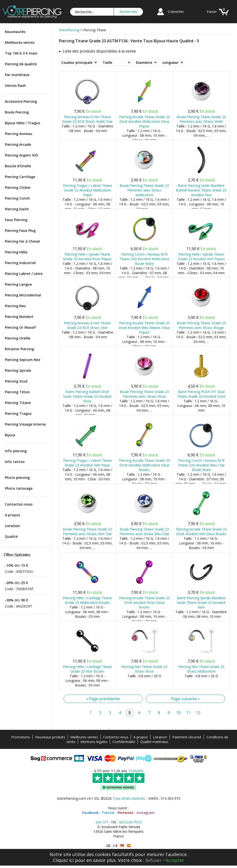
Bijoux (10, 435)
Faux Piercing (16, 220)
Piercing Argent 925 (21, 155)
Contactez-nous (19, 504)
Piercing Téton (17, 392)
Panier (212, 12)
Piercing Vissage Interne (25, 424)
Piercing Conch (17, 198)
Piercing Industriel (20, 263)
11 (188, 713)
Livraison (12, 526)
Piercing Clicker (18, 187)
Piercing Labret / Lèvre (24, 274)
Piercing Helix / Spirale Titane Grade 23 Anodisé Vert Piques (201, 257)
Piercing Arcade (18, 144)
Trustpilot (136, 771)
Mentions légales (94, 742)
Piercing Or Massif (20, 327)
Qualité (11, 536)
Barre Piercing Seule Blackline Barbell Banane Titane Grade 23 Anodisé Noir (201, 190)
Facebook (90, 813)
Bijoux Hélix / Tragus (22, 123)
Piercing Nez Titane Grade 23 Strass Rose (144, 669)
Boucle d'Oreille (18, 166)
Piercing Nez (15, 306)
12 (198, 713)
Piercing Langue (18, 284)
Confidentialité (124, 742)
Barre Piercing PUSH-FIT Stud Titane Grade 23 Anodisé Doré (201, 394)
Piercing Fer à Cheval (22, 241)
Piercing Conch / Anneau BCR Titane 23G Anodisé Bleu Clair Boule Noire (201, 465)
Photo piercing (17, 478)
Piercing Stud (16, 381)
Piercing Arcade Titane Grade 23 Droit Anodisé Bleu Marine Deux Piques (144, 328)
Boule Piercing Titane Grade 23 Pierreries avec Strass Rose (144, 394)
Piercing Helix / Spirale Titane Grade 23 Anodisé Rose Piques (87, 257)
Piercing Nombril (19, 317)
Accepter (175, 860)
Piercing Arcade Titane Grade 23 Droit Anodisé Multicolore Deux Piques (144, 121)
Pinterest (126, 813)
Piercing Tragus (18, 413)
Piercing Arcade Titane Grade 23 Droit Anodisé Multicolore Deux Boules (144, 465)
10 (179, 713)
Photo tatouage (19, 488)
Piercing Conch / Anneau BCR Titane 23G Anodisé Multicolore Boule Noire (144, 259)
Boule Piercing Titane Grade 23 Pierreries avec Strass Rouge (201, 325)
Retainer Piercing (19, 349)
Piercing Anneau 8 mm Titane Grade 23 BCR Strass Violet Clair (87, 119)
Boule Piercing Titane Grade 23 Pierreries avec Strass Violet (201, 119)
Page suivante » (185, 699)
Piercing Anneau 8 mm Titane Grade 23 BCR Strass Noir (87, 325)
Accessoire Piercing (21, 101)
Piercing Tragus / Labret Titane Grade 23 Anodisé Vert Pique (87, 463)
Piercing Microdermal (23, 295)
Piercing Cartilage (20, 177)
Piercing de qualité (21, 64)
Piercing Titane (18, 403)
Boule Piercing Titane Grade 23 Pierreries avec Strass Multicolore (144, 190)
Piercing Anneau (19, 134)
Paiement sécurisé (187, 737)
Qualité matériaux (154, 742)
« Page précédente (103, 699)
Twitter (108, 813)
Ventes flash (15, 85)
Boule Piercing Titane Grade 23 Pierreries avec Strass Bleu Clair (144, 531)
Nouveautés (15, 32)
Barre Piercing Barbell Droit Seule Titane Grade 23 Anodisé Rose (87, 396)
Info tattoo (15, 462)
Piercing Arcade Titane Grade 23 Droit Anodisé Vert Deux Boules (201, 531)
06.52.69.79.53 (130, 822)
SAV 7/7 (102, 822)
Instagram (146, 813)
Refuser (153, 860)
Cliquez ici (63, 860)
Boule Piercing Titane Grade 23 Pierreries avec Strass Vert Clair (87, 531)
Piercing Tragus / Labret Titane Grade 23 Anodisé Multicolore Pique (87, 190)
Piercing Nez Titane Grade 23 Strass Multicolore (201, 669)
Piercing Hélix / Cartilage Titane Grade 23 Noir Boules (87, 669)
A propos (12, 515)
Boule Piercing (17, 112)
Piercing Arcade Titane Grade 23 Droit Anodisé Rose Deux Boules (144, 603)
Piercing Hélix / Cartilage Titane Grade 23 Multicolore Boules (87, 600)
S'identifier (176, 12)
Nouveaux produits (50, 737)
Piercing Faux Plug (20, 231)
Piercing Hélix (16, 252)
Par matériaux (17, 75)
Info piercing (16, 451)
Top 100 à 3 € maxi (21, 53)
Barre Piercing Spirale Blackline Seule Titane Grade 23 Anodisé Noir (201, 603)
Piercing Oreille (18, 338)
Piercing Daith (17, 209)
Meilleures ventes (20, 42)
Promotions (21, 737)
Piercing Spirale (18, 370)
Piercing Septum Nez (23, 360)
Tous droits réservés (129, 798)
